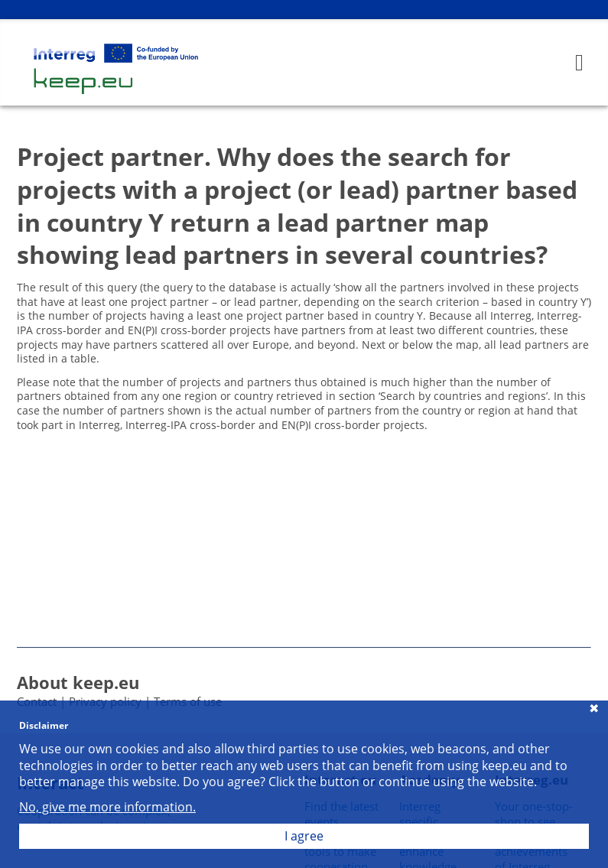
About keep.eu (78, 682)
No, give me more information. (107, 807)
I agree (304, 836)
